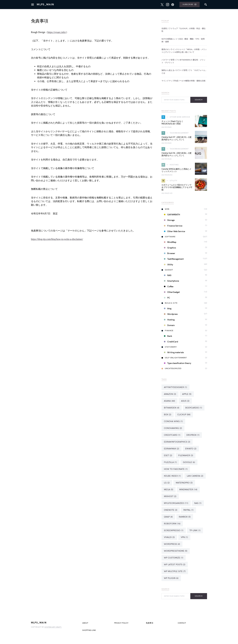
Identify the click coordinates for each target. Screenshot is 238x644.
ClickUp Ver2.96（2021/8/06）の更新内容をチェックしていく (177, 154)
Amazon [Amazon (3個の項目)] (170, 394)
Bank (168, 336)
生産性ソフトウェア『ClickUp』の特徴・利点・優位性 (184, 30)
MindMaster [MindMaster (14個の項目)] (188, 490)
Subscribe (190, 4)
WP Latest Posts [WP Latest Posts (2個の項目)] (175, 565)
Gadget (167, 270)
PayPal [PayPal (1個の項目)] (188, 510)
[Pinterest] (173, 5)
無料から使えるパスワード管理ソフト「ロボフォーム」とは (184, 72)
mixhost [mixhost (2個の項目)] (170, 496)
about (85, 623)
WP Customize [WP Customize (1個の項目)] (174, 558)
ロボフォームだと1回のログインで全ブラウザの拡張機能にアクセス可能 (177, 187)
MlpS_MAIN (45, 4)
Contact (182, 623)
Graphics (170, 248)
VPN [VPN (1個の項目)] (184, 537)
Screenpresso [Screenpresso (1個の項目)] (174, 530)
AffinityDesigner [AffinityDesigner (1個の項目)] (175, 387)
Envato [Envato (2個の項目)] (191, 449)
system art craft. (53, 627)
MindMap (170, 242)
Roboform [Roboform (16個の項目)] (172, 524)
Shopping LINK (89, 630)
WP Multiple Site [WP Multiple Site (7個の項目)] (175, 571)
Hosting (169, 320)
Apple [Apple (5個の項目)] (187, 394)
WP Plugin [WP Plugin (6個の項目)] (171, 578)
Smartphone (171, 281)
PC (167, 298)
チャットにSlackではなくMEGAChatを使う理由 (172, 123)
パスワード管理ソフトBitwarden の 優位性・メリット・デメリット (183, 61)
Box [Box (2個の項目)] (168, 415)
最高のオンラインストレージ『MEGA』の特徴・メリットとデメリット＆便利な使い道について (184, 51)
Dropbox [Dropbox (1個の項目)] (193, 435)
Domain (169, 325)
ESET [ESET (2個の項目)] (168, 455)
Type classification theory (178, 363)
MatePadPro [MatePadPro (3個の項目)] (184, 483)
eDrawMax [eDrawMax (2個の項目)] (172, 449)
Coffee (169, 287)
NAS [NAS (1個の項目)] (198, 503)
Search (199, 100)
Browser (170, 253)
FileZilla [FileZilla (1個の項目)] (170, 462)
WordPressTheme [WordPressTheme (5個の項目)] (176, 551)
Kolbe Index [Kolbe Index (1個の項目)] (172, 476)
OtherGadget (172, 292)
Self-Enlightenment (174, 358)
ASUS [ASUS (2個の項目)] (185, 401)
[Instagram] (168, 5)
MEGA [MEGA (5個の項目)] (169, 490)
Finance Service (173, 226)
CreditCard (171, 342)
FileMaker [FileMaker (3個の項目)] (186, 455)
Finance (167, 331)
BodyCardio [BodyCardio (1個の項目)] (194, 408)
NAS (168, 275)
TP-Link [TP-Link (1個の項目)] (195, 530)
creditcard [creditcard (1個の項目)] (172, 435)
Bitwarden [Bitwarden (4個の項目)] (172, 408)
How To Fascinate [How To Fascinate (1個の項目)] (176, 469)
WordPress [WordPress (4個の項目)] (172, 544)
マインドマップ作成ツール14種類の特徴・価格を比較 (184, 81)
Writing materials (174, 352)
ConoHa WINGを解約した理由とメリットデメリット (176, 170)
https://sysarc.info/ (57, 32)
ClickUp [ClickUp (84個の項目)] (184, 415)
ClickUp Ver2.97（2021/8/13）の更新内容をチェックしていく (177, 138)
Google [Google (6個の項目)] (189, 462)
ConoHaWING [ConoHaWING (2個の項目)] (173, 428)
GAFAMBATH (172, 215)
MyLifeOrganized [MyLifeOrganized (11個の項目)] (176, 503)
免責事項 (150, 623)
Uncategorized (171, 369)
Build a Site (169, 303)
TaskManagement (174, 259)
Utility (168, 265)
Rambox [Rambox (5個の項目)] (185, 517)
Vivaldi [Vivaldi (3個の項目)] (169, 537)
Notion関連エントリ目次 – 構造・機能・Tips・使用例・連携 (183, 40)
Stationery (169, 347)
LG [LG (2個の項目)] (167, 483)
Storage (169, 220)
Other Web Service (174, 231)
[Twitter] (162, 5)
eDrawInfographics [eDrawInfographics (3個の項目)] (177, 442)
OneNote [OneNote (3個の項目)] (171, 510)
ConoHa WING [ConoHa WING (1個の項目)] (173, 421)
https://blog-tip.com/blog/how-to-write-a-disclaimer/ (57, 239)
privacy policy (121, 623)
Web (165, 209)
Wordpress (171, 314)
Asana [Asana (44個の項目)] (169, 401)
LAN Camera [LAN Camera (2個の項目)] (195, 476)
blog (168, 309)
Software (168, 237)
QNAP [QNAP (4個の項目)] (168, 517)
